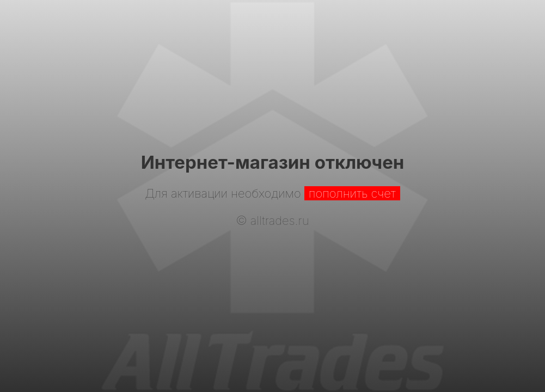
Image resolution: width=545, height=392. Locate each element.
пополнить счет (352, 193)
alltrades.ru (280, 220)
